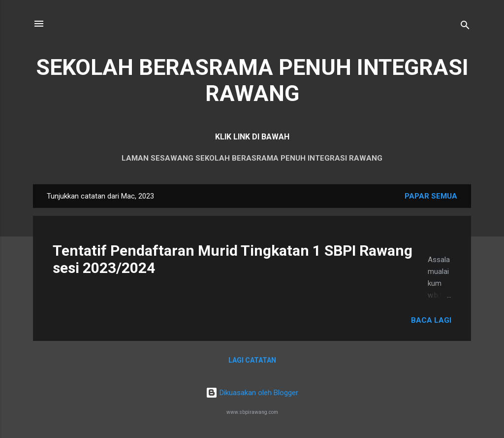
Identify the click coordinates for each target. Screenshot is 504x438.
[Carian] (465, 27)
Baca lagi (431, 320)
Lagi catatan (252, 360)
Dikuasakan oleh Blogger (252, 393)
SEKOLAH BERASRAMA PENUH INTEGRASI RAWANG (252, 80)
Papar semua (431, 196)
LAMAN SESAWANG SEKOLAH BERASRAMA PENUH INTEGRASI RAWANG (252, 158)
